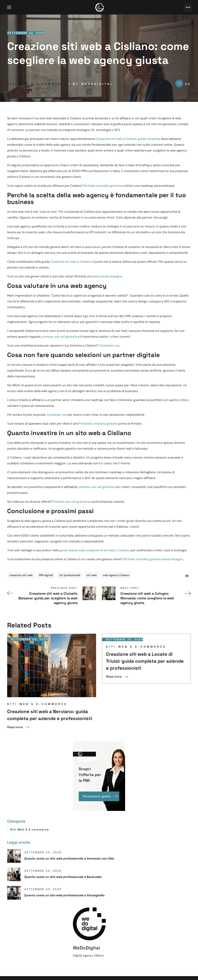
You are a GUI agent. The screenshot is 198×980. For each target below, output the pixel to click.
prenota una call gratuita (59, 337)
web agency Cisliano (116, 575)
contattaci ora (57, 415)
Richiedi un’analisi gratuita (102, 186)
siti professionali (70, 575)
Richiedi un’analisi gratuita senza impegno (153, 559)
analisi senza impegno (106, 276)
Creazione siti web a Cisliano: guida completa (128, 139)
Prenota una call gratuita (70, 502)
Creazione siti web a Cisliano (70, 262)
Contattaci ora (109, 345)
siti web (92, 575)
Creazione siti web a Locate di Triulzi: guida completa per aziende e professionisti (145, 661)
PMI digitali (46, 575)
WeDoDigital (97, 84)
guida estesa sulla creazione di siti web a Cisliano (94, 550)
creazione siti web (21, 575)
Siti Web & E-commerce (37, 84)
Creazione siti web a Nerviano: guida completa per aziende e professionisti (50, 715)
